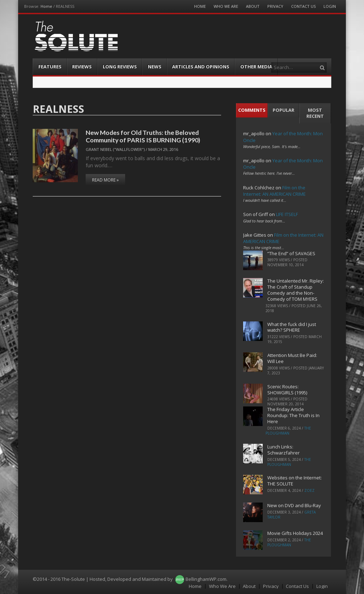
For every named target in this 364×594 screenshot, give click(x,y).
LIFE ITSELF (287, 214)
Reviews (82, 67)
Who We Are (226, 6)
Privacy (275, 6)
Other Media (256, 67)
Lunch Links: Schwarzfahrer (283, 450)
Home (46, 6)
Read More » (105, 180)
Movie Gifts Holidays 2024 (295, 533)
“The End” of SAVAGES (291, 253)
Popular (283, 110)
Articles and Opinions (201, 67)
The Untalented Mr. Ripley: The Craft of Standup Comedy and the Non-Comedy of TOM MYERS (296, 290)
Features (50, 67)
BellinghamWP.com (206, 579)
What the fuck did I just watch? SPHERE (292, 327)
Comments (252, 110)
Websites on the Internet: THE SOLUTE (295, 481)
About (253, 6)
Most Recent (315, 113)
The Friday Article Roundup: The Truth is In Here (293, 415)
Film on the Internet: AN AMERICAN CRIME (274, 191)
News (155, 67)
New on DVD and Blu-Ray (294, 505)
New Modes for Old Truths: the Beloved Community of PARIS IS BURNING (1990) (143, 136)
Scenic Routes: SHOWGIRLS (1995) (287, 390)
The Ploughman (288, 431)
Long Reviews (120, 67)
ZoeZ (309, 490)
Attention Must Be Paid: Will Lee (292, 358)
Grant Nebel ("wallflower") (115, 149)
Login (330, 6)
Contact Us (303, 6)
